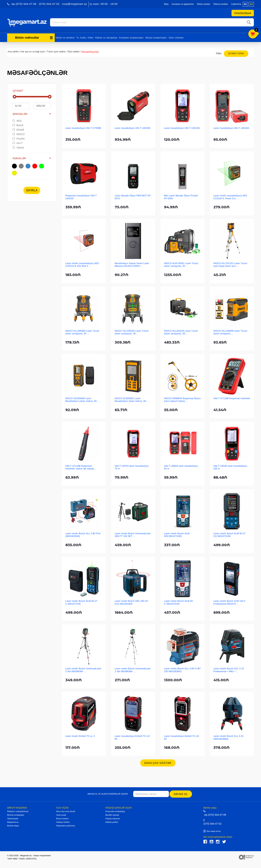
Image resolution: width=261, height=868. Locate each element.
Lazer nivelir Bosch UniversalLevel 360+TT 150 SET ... (133, 534)
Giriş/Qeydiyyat (243, 13)
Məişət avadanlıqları (156, 37)
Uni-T (18, 143)
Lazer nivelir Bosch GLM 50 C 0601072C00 (178, 602)
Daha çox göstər (158, 762)
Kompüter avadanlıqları (131, 37)
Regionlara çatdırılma (66, 825)
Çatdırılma (236, 4)
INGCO (19, 134)
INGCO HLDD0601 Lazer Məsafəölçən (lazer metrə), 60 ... (132, 399)
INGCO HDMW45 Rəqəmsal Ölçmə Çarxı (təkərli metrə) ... (182, 399)
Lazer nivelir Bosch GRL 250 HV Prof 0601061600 (131, 602)
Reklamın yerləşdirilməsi (18, 811)
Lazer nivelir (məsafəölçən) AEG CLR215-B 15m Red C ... (82, 264)
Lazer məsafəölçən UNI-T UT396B (83, 128)
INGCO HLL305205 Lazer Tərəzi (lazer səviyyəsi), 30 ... (132, 332)
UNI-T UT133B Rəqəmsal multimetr (232, 398)
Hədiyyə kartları (63, 822)
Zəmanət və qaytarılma (183, 4)
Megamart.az (13, 822)
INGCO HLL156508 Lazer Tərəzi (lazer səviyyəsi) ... (230, 332)
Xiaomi (18, 147)
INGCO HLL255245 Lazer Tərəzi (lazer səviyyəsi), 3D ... (181, 332)
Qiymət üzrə (236, 53)
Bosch (18, 125)
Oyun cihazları (176, 37)
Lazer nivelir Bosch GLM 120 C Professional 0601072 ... (230, 602)
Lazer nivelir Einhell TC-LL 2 (80, 736)
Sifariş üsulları (204, 4)
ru (245, 4)
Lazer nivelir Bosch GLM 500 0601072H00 (177, 534)
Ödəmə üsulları (221, 4)
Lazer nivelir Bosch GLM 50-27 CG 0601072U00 (229, 534)
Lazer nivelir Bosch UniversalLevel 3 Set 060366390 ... (83, 669)
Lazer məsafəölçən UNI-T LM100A (231, 128)
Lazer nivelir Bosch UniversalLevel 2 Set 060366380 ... (133, 669)
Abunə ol (181, 793)
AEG (17, 120)
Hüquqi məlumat (112, 818)
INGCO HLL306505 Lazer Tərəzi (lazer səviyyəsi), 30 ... (82, 332)
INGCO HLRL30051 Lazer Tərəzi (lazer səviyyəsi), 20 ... (181, 264)
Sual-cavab (61, 814)
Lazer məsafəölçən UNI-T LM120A (182, 128)
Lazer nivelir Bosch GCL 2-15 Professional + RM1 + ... (229, 669)
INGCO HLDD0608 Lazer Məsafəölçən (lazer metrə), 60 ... (83, 399)
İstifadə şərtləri (112, 822)
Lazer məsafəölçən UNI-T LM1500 (133, 128)
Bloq (166, 4)
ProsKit (19, 138)
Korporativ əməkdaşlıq (115, 811)
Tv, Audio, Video (85, 37)
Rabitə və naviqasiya (106, 37)
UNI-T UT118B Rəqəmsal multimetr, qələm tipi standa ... (81, 467)
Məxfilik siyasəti (112, 814)
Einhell (18, 129)
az (251, 4)
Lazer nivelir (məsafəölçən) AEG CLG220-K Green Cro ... (230, 196)
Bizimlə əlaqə (13, 825)
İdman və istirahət (65, 37)
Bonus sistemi (62, 818)
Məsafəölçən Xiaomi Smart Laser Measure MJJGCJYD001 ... (132, 264)
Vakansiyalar (13, 818)
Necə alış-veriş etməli (66, 811)
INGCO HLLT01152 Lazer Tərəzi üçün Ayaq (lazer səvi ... (230, 264)
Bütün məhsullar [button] (34, 37)
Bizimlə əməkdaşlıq (16, 814)
